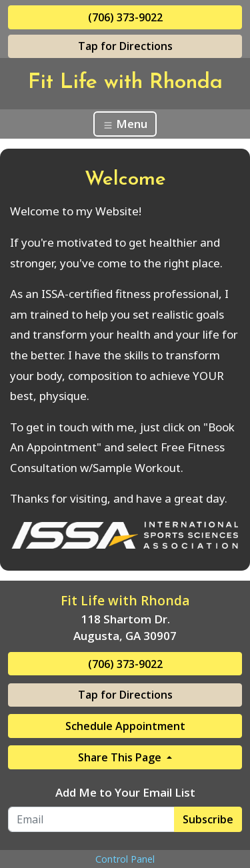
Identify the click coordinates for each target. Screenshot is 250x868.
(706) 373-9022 (125, 17)
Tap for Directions (125, 46)
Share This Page (121, 757)
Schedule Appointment (125, 726)
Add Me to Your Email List (125, 792)
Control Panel (125, 859)
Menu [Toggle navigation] (125, 124)
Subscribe (208, 819)
